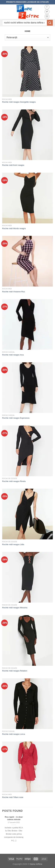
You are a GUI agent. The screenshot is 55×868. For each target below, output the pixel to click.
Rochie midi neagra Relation (15, 671)
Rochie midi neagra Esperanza (16, 418)
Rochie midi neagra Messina (15, 608)
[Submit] (50, 23)
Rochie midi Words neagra (14, 228)
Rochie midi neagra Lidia (13, 544)
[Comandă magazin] (27, 37)
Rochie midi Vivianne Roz (14, 292)
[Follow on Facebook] (47, 7)
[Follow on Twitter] (47, 12)
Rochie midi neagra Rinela (14, 481)
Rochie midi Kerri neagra (13, 165)
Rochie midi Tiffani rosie (13, 797)
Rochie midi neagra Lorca (14, 734)
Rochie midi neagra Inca (13, 355)
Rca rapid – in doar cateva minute (14, 818)
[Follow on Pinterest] (47, 16)
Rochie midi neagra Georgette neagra (19, 102)
